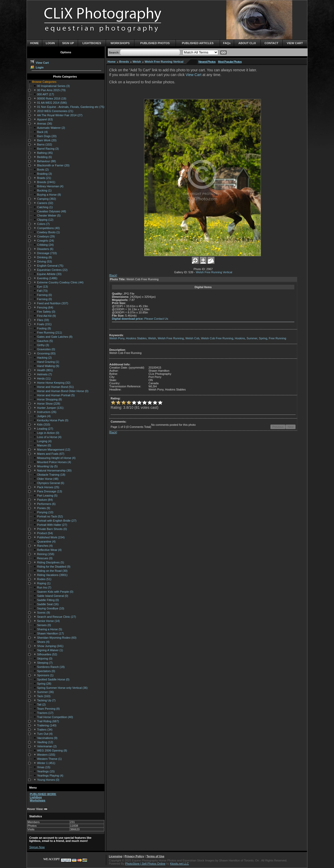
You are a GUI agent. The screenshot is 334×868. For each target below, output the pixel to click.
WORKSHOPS (120, 43)
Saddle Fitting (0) (48, 600)
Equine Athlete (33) (49, 274)
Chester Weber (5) (49, 215)
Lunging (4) (44, 441)
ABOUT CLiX (247, 43)
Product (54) (45, 533)
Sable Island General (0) (53, 596)
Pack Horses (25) (48, 487)
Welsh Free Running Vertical (164, 62)
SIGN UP (68, 43)
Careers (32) (45, 203)
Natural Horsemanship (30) (54, 470)
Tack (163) (44, 696)
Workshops (38, 800)
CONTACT (272, 43)
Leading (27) (45, 429)
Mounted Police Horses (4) (54, 462)
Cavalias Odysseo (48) (52, 211)
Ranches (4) (45, 546)
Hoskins (240, 338)
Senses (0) (44, 625)
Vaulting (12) (45, 742)
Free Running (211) (49, 333)
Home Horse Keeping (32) (54, 383)
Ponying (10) (45, 512)
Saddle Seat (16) (48, 604)
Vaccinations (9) (47, 738)
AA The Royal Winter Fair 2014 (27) (60, 115)
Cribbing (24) (45, 245)
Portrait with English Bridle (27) (57, 521)
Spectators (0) (46, 671)
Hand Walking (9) (48, 366)
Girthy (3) (43, 345)
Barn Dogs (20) (47, 136)
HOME (35, 43)
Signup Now (37, 847)
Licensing (115, 856)
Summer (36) (45, 692)
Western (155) (46, 755)
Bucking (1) (44, 190)
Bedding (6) (44, 157)
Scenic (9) (44, 613)
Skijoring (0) (45, 659)
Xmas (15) (44, 767)
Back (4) (42, 132)
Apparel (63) (45, 119)
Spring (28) (44, 684)
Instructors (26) (47, 412)
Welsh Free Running (171, 338)
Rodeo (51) (44, 579)
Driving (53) (44, 261)
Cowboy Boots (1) (48, 232)
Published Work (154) (51, 537)
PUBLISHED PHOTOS (155, 43)
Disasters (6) (45, 249)
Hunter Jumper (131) (50, 408)
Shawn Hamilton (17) (50, 633)
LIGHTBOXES (92, 43)
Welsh (137, 62)
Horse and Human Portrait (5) (56, 395)
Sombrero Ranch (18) (51, 667)
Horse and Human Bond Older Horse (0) (63, 391)
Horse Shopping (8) (49, 399)
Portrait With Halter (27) (52, 525)
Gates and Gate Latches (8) (55, 337)
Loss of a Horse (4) (49, 437)
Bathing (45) (45, 153)
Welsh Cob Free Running (217, 338)
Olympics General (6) (51, 483)
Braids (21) (44, 178)
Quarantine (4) (46, 541)
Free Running (278, 338)
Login (37, 67)
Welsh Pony (117, 338)
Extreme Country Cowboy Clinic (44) (60, 282)
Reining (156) (46, 554)
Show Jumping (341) (50, 646)
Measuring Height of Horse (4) (56, 458)
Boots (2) (43, 170)
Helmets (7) (44, 374)
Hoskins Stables (136, 338)
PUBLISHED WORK (43, 794)
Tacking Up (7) (46, 700)
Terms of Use (155, 856)
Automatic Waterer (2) (51, 128)
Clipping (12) (45, 220)
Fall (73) (42, 291)
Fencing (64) (45, 307)
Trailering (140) (47, 725)
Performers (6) (46, 504)
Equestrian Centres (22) (52, 270)
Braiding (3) (44, 174)
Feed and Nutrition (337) (53, 303)
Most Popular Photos (230, 62)
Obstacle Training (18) (51, 475)
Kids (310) (44, 424)
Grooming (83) (46, 353)
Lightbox (36, 797)
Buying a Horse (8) (49, 195)
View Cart (39, 63)
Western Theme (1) (49, 759)
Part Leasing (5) (47, 496)
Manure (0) (44, 445)
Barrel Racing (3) (48, 149)
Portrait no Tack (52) (50, 516)
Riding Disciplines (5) (50, 562)
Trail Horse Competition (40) (55, 717)
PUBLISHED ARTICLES (198, 43)
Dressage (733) (47, 253)
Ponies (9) (44, 508)
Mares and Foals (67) (51, 454)
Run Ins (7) (44, 587)
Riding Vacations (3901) (52, 575)
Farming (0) (44, 295)
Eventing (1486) (47, 278)
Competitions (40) (48, 228)
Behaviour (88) (46, 161)
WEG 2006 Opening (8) (52, 750)
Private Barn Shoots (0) (52, 529)
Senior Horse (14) (48, 621)
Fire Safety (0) (46, 312)
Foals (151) (44, 324)
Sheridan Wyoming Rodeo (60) (57, 638)
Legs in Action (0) (48, 433)
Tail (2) (41, 704)
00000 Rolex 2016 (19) (52, 98)
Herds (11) (44, 378)
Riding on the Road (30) (52, 571)
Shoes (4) (43, 642)
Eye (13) (43, 287)
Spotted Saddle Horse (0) (53, 679)
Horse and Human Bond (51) (55, 387)
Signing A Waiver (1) (50, 650)
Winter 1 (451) (46, 763)
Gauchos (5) (45, 341)
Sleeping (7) (45, 663)
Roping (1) (44, 583)
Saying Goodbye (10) (51, 608)
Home (112, 62)
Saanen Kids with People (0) (55, 592)
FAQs (227, 43)
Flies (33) (43, 320)
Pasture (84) (45, 500)
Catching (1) (45, 207)
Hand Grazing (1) (48, 362)
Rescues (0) (45, 558)
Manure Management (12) (54, 450)
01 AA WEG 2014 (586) (52, 103)
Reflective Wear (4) (49, 550)
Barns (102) (44, 144)
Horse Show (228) (49, 404)
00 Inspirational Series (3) (53, 86)
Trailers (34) (45, 730)
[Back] (113, 275)
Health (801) (45, 370)
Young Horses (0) (48, 780)
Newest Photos (207, 62)
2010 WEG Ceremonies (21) (55, 111)
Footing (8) (44, 328)
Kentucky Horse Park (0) (53, 420)
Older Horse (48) (48, 479)
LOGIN (50, 43)
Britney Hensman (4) (50, 186)
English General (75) (50, 266)
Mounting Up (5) (47, 466)
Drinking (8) (44, 257)
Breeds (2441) (46, 182)
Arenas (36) (44, 124)
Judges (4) (44, 416)
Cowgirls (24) (46, 241)
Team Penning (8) (48, 709)
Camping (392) (47, 199)
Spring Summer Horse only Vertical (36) (62, 688)
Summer (252, 338)
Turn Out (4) (45, 734)
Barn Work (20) (47, 140)
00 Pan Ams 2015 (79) (51, 90)
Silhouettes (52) (47, 654)
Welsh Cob (193, 338)
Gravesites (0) (46, 349)
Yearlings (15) (46, 771)
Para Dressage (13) (50, 491)
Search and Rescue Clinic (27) (56, 617)
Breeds (124, 62)
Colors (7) (43, 224)
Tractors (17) (45, 713)
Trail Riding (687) (48, 721)
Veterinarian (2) (47, 746)
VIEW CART (295, 43)
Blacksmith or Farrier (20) (53, 165)
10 (160, 403)
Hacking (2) (44, 358)
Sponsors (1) (45, 675)
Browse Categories (44, 82)
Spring (263, 338)
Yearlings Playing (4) (50, 776)
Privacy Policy (134, 856)
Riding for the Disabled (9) (54, 567)
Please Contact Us (156, 319)
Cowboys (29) (46, 236)
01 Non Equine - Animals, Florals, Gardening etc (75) (71, 107)
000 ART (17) (46, 94)
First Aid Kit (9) (46, 316)
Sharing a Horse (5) (50, 629)
